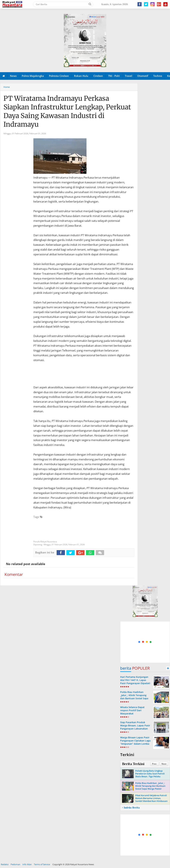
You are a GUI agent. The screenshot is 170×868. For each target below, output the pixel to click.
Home (7, 87)
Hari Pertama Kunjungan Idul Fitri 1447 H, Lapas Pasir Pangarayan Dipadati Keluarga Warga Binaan (135, 682)
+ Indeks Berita (131, 808)
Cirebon (98, 76)
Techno (158, 76)
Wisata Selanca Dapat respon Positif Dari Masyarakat (132, 710)
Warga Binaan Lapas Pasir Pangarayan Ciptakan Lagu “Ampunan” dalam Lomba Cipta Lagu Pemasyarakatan (135, 744)
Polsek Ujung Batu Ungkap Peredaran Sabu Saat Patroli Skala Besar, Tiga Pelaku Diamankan (150, 775)
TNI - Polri (114, 76)
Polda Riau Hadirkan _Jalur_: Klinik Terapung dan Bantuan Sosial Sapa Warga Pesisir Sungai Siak (135, 697)
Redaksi (5, 864)
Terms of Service (42, 864)
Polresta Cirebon (59, 76)
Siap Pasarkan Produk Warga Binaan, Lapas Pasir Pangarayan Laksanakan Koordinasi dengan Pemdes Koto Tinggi (135, 729)
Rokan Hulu (81, 76)
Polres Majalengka (33, 76)
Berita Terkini (133, 764)
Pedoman (15, 864)
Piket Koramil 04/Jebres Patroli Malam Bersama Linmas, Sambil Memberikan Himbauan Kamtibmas (151, 800)
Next (164, 764)
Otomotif (143, 76)
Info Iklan (27, 864)
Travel (128, 76)
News (13, 76)
